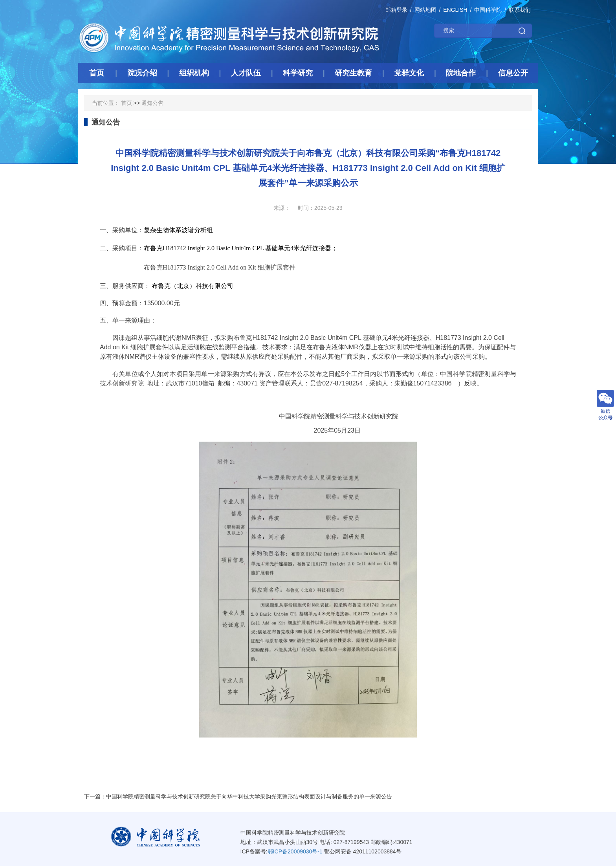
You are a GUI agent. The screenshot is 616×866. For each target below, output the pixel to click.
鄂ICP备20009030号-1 (295, 851)
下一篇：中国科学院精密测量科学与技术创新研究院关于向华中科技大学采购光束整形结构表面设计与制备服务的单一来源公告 (238, 796)
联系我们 (520, 10)
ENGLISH (455, 10)
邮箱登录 (396, 10)
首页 (126, 103)
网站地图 (425, 10)
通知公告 (152, 103)
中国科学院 (488, 10)
